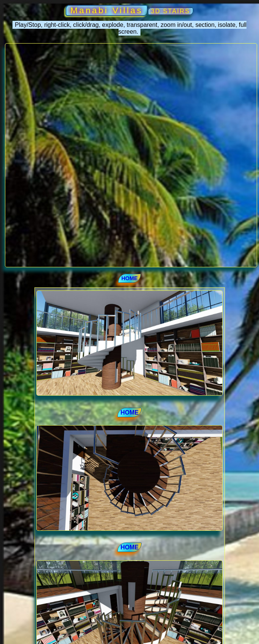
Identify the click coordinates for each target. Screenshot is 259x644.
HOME (129, 278)
